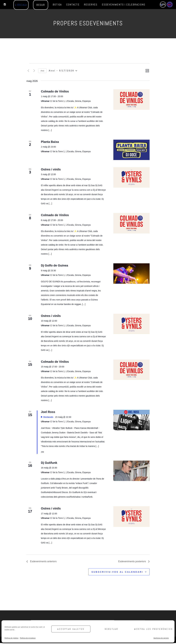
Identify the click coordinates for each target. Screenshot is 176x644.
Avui (42, 71)
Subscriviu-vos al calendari (117, 573)
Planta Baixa (50, 143)
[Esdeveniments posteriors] (34, 71)
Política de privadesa (28, 638)
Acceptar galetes (71, 629)
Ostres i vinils (51, 170)
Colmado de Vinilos (55, 92)
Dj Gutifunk (49, 464)
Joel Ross (48, 413)
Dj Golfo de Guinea (54, 266)
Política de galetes (11, 638)
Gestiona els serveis (161, 638)
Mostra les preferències (153, 629)
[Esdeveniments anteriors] (28, 71)
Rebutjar (112, 629)
